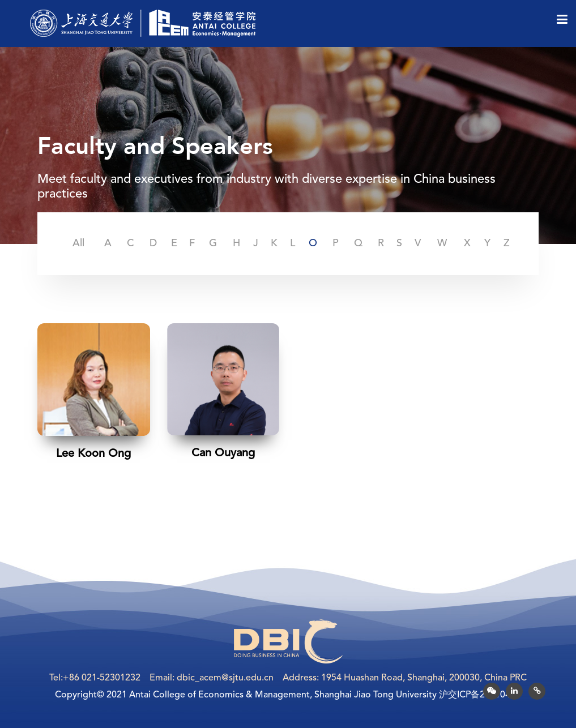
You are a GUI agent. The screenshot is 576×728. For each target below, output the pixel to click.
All (78, 243)
